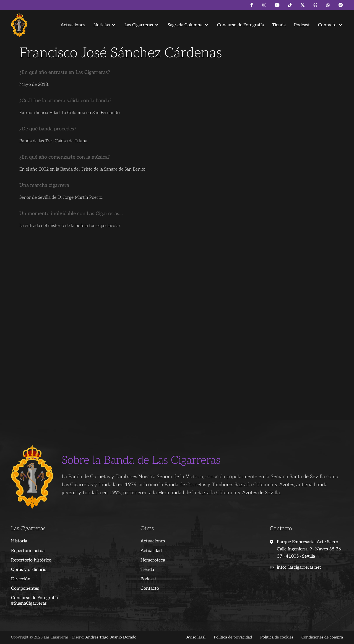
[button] (105, 25)
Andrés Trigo (97, 637)
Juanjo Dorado (123, 637)
